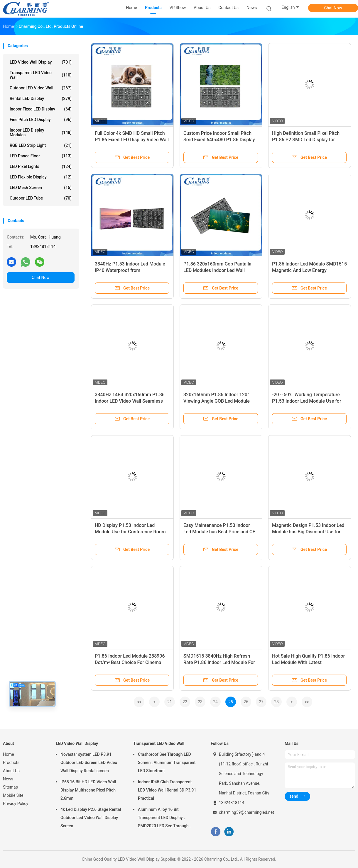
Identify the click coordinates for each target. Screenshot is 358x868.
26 (246, 702)
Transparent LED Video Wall (41, 75)
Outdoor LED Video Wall (41, 88)
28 (276, 702)
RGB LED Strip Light (41, 145)
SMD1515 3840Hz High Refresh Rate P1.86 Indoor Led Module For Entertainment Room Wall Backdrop (221, 662)
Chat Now (333, 8)
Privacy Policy (16, 804)
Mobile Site (13, 795)
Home (9, 754)
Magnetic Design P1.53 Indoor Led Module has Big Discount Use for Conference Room (308, 532)
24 (215, 702)
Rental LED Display (41, 98)
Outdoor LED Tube (41, 198)
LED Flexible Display (41, 177)
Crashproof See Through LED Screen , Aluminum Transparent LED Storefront (167, 763)
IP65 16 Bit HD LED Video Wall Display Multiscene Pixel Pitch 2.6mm (88, 790)
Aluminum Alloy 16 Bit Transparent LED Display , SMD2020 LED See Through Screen (163, 818)
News (8, 779)
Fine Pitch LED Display (41, 120)
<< (139, 702)
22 (185, 702)
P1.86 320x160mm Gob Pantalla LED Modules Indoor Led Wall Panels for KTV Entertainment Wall (220, 270)
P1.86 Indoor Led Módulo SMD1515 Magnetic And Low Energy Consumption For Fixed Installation (309, 270)
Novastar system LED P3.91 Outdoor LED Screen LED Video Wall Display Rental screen (89, 763)
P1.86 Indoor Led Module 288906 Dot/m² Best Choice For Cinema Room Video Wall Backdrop (130, 662)
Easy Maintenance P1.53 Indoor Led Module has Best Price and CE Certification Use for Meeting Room (220, 532)
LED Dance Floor (41, 156)
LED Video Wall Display (41, 62)
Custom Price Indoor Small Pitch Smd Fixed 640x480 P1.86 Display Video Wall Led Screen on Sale (219, 140)
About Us (11, 771)
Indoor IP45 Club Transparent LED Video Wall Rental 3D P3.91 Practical (167, 790)
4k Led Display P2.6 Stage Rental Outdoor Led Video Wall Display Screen (91, 818)
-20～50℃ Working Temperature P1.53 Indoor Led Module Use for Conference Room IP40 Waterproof (309, 401)
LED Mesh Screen (41, 188)
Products (11, 763)
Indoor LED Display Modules (41, 132)
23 (200, 702)
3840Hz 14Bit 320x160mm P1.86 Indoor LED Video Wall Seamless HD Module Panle (130, 401)
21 (170, 702)
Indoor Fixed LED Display (41, 109)
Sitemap (10, 787)
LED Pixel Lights (41, 166)
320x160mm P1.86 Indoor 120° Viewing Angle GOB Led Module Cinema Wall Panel (217, 401)
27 (261, 702)
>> (307, 702)
